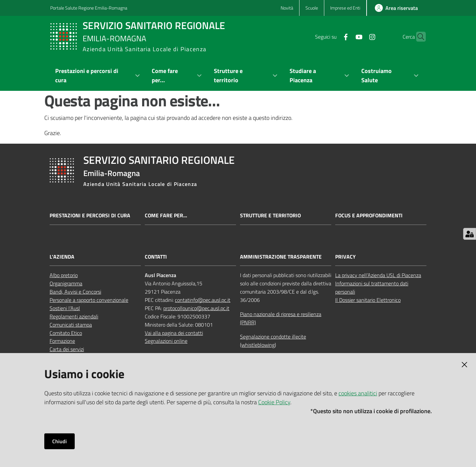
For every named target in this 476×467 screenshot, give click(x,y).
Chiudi (59, 441)
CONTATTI (156, 257)
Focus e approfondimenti (369, 216)
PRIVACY (345, 257)
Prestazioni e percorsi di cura (90, 216)
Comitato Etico (66, 333)
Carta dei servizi (67, 349)
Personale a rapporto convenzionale (89, 300)
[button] (418, 37)
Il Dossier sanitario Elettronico (368, 300)
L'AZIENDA (62, 257)
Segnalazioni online (166, 341)
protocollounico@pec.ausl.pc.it (196, 308)
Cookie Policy (274, 402)
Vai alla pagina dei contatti (174, 333)
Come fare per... (166, 216)
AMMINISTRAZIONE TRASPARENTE (281, 257)
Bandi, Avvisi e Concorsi (75, 292)
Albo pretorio (64, 275)
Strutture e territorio (270, 216)
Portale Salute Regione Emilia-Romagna (89, 8)
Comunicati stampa (71, 325)
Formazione (62, 341)
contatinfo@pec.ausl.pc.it (203, 300)
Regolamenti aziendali (74, 316)
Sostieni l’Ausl (65, 308)
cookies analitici (358, 393)
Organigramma (66, 283)
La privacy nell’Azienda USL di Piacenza (378, 275)
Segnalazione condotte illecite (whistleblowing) (273, 341)
